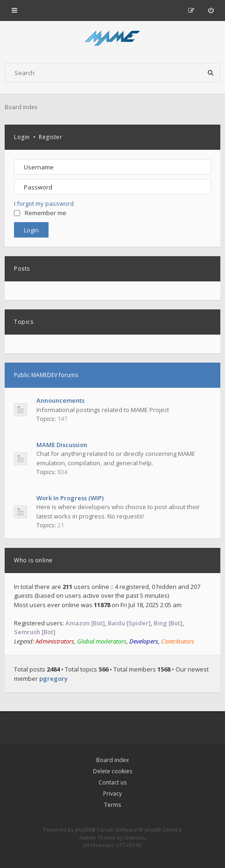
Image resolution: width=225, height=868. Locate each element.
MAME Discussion (62, 445)
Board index (112, 760)
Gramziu (135, 837)
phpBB (83, 829)
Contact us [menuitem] (112, 782)
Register (50, 137)
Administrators (55, 641)
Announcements (60, 400)
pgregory (53, 679)
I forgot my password (44, 203)
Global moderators (102, 641)
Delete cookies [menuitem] (112, 771)
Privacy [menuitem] (112, 794)
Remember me (40, 213)
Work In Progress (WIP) (70, 498)
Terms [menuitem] (112, 805)
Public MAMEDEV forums (46, 375)
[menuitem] (211, 10)
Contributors (178, 641)
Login (22, 137)
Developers (144, 641)
